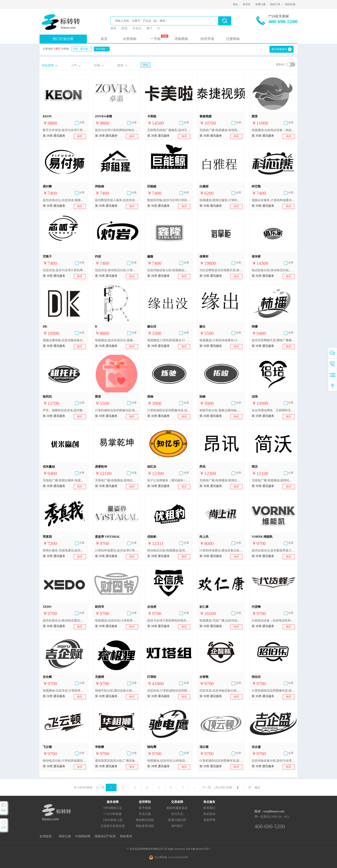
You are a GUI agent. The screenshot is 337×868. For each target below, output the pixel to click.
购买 (80, 136)
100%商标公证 (113, 808)
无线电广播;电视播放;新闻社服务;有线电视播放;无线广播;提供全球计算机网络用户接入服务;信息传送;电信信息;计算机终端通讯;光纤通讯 (116, 480)
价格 (97, 65)
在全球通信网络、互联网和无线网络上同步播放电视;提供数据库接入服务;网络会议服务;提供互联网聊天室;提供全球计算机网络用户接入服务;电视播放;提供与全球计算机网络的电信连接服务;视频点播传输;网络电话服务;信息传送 (273, 410)
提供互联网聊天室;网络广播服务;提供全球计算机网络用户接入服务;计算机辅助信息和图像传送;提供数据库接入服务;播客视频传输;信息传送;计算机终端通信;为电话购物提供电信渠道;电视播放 (273, 340)
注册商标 (233, 39)
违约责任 (177, 826)
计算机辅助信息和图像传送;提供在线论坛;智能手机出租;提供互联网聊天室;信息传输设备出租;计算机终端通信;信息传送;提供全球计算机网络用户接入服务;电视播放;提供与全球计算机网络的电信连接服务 (273, 691)
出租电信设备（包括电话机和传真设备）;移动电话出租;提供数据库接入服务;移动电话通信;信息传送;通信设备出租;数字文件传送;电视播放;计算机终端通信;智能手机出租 (273, 621)
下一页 (207, 788)
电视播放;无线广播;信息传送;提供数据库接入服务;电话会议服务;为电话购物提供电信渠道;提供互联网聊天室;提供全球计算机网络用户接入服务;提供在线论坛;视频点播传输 (221, 621)
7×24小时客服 (113, 814)
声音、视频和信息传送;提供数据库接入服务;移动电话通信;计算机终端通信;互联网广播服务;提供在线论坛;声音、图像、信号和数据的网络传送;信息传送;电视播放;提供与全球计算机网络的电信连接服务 (64, 410)
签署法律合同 (177, 820)
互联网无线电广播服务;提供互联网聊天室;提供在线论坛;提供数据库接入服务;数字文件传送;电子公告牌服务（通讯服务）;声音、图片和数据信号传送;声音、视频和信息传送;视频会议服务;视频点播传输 (169, 130)
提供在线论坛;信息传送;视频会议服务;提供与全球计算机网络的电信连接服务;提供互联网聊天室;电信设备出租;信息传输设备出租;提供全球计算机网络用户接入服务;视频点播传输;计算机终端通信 (64, 200)
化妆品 (137, 28)
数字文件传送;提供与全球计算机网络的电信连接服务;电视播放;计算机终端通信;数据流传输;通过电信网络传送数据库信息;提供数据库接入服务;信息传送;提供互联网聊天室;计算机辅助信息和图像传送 (64, 130)
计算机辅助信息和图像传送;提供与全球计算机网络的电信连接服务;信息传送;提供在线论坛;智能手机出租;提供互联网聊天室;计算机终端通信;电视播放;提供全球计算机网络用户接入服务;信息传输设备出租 (221, 761)
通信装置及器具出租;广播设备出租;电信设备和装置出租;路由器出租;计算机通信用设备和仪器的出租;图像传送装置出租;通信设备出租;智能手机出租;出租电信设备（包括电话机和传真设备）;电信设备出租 (116, 761)
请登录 (247, 4)
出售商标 (130, 39)
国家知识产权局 (105, 836)
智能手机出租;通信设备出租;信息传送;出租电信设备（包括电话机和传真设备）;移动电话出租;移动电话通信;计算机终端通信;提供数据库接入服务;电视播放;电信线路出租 (116, 691)
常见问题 (145, 814)
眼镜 (124, 28)
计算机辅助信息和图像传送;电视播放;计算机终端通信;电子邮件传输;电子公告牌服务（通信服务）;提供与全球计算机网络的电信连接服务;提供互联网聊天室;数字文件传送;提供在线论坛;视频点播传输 (116, 410)
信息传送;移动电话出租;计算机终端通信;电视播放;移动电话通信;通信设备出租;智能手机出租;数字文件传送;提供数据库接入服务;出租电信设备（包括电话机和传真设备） (116, 270)
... (195, 788)
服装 (113, 28)
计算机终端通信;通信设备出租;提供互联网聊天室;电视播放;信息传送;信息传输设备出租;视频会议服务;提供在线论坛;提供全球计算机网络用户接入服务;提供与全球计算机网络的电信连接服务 (221, 550)
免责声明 (209, 820)
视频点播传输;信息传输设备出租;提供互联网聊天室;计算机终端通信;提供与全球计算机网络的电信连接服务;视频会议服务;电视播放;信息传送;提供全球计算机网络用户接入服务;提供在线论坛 (64, 340)
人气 (74, 65)
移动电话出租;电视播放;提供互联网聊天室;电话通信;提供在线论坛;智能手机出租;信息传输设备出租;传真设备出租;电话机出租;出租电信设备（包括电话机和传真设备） (169, 550)
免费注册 (260, 4)
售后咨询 (209, 814)
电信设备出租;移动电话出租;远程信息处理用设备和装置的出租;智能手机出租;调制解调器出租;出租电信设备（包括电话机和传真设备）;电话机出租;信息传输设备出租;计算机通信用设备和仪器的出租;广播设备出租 (273, 270)
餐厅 (149, 28)
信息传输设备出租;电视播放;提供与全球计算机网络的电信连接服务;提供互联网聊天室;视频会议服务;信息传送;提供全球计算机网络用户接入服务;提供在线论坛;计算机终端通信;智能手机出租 (169, 270)
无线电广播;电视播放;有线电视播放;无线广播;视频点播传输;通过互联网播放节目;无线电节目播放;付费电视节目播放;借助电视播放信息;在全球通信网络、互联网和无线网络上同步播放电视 (221, 130)
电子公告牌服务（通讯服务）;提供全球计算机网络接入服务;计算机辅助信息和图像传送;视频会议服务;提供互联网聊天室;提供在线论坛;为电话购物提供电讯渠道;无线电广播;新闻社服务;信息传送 (169, 480)
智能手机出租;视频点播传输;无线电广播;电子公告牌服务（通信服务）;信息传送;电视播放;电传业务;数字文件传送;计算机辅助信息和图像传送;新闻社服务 (221, 410)
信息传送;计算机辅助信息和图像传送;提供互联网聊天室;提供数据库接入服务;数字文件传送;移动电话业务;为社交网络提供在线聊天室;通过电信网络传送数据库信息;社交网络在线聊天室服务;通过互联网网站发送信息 (169, 691)
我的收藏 (290, 4)
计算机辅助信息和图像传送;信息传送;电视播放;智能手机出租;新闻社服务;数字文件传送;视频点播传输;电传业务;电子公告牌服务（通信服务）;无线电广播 (169, 410)
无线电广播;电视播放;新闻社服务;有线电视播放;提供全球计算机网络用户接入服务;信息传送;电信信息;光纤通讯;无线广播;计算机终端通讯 (273, 480)
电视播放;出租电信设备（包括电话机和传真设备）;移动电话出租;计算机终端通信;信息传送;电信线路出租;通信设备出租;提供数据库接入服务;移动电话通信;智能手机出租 (273, 130)
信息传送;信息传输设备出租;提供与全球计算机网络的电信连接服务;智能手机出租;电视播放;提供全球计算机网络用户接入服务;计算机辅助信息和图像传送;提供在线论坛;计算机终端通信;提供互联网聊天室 (221, 691)
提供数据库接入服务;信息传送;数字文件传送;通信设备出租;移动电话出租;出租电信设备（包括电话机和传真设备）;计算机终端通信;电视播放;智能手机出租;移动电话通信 (116, 200)
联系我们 (209, 808)
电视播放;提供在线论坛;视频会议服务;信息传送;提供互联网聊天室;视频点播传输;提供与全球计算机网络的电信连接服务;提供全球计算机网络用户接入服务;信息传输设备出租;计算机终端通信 (116, 340)
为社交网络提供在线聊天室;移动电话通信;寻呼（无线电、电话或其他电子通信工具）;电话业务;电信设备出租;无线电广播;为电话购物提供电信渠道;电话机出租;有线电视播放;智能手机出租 (221, 270)
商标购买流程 (145, 820)
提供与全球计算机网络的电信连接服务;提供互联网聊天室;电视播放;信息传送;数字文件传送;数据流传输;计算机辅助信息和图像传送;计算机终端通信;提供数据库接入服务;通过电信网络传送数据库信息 (116, 130)
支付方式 (177, 814)
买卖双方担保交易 (113, 826)
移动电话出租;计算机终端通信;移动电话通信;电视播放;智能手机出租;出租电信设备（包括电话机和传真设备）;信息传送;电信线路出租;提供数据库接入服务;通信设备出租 (64, 761)
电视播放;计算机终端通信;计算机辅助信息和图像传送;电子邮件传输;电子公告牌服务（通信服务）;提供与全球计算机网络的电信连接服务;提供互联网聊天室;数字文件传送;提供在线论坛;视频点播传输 (169, 340)
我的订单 (275, 4)
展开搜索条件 (279, 49)
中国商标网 (83, 836)
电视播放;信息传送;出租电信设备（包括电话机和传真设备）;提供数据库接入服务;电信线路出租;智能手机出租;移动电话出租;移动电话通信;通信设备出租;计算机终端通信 (169, 761)
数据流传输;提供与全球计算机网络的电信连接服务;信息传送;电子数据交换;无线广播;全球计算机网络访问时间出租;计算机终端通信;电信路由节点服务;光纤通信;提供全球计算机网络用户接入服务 (169, 200)
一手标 (156, 39)
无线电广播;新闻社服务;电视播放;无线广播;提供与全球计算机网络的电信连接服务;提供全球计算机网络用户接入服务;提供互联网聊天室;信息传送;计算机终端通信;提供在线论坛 (64, 480)
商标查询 (126, 836)
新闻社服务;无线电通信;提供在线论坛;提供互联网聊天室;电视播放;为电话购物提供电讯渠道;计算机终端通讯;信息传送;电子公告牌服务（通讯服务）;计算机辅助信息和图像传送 (64, 550)
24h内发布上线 (113, 820)
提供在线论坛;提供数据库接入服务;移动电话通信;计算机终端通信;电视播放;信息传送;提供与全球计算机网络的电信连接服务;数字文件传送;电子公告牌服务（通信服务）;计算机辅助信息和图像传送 (273, 550)
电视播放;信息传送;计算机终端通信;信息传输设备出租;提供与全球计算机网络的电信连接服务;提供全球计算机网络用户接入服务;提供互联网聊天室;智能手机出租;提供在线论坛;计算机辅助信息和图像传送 (116, 621)
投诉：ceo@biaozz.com (269, 811)
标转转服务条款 (177, 808)
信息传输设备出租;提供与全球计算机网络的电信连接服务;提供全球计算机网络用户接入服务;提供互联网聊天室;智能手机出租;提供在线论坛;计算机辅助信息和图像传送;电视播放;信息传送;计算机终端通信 (273, 761)
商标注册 (65, 836)
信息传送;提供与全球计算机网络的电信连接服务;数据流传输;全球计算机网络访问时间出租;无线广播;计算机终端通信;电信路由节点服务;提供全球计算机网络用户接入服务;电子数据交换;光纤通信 (64, 270)
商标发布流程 (145, 826)
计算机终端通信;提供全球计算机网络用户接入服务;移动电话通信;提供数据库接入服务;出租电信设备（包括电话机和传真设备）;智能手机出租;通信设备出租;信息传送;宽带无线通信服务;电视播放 (116, 550)
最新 (120, 65)
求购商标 (181, 39)
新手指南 (145, 808)
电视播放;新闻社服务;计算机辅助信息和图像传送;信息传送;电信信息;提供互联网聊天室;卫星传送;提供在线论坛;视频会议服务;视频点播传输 (221, 200)
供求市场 (207, 39)
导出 (146, 65)
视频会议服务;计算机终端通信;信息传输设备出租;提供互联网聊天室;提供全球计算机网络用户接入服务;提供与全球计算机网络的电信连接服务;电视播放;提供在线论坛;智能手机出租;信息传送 (273, 200)
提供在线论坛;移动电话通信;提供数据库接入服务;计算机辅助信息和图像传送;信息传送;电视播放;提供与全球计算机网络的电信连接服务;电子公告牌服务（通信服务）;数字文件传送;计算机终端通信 (64, 621)
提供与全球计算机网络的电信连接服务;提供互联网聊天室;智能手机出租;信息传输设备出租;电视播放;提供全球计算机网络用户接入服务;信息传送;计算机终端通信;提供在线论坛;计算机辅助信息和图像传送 (169, 621)
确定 (257, 788)
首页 (104, 39)
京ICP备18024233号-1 (198, 849)
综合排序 (48, 65)
